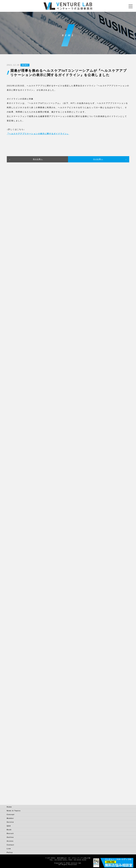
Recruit (10, 833)
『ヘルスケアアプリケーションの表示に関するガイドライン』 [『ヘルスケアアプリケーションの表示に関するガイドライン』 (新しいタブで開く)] (38, 134)
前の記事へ (38, 159)
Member (10, 818)
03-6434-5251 (61, 860)
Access (10, 841)
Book (9, 830)
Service (10, 822)
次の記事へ (98, 159)
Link (9, 849)
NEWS (25, 65)
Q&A (9, 826)
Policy (10, 852)
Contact (10, 845)
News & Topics (14, 811)
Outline (10, 837)
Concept (11, 815)
